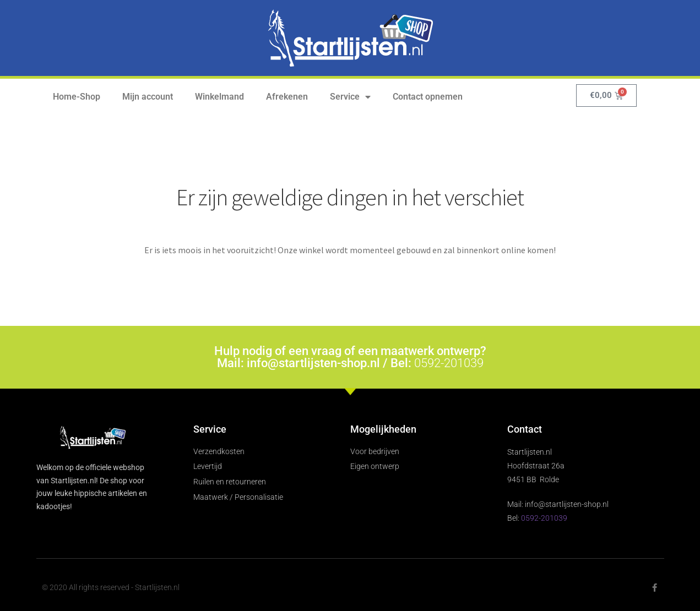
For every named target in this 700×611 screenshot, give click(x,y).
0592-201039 (449, 363)
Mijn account (148, 97)
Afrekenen (287, 97)
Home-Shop (77, 97)
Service (350, 97)
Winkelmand (219, 97)
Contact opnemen (428, 97)
